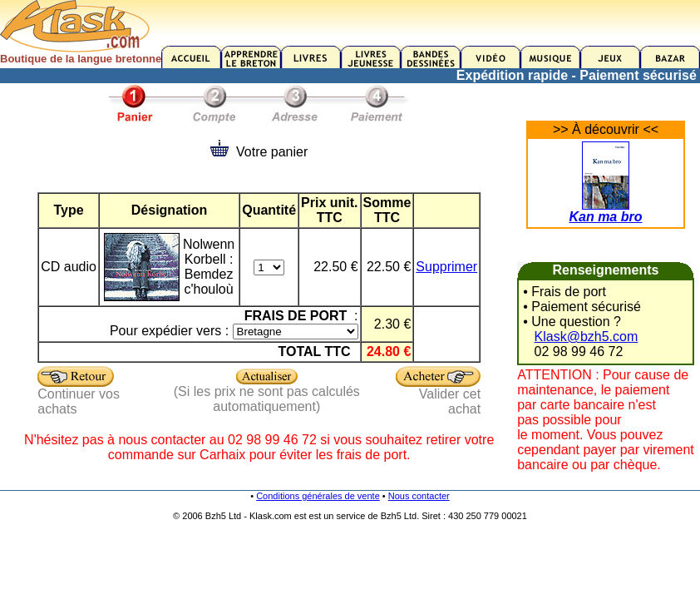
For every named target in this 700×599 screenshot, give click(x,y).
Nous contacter (419, 496)
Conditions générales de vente (318, 496)
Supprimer (446, 267)
